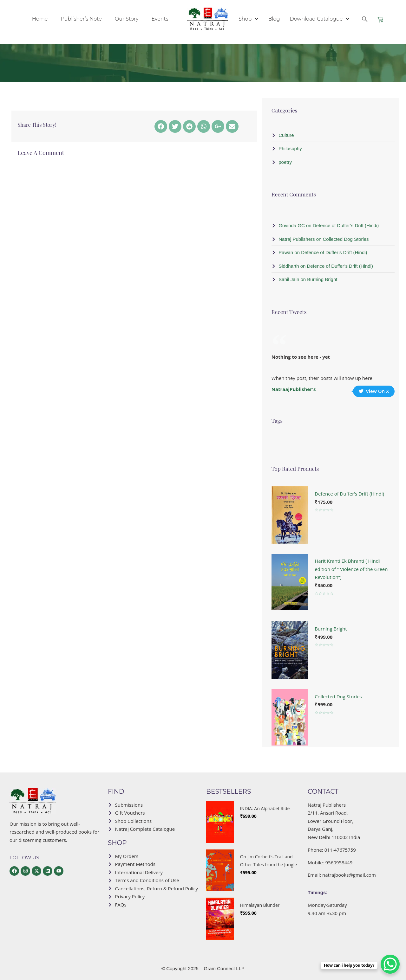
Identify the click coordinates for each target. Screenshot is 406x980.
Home (40, 19)
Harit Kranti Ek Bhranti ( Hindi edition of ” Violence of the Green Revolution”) (351, 569)
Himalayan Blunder (260, 905)
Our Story (127, 19)
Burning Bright (331, 629)
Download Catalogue (319, 19)
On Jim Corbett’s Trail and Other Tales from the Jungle (268, 861)
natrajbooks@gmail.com (349, 875)
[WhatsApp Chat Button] (390, 964)
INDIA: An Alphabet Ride (265, 808)
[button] (365, 19)
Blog (274, 19)
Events (160, 19)
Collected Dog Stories (338, 696)
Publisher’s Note (81, 19)
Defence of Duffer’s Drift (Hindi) (349, 494)
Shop (248, 19)
